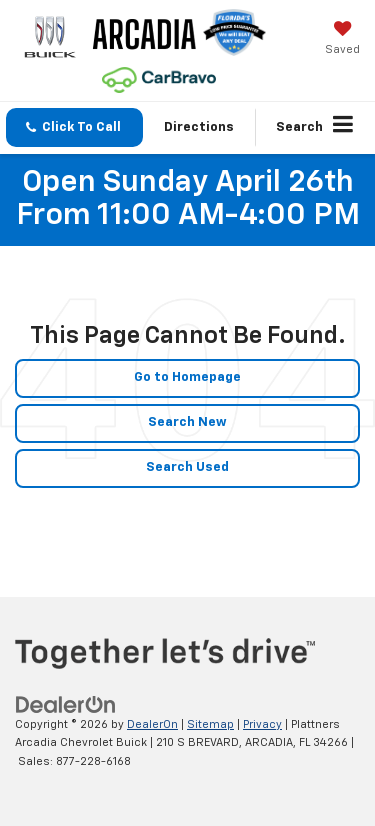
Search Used (187, 467)
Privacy (262, 724)
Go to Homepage (187, 377)
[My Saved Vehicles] (342, 40)
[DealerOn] (66, 704)
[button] (74, 127)
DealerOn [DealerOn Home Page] (152, 724)
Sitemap (210, 724)
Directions (199, 127)
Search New (187, 422)
